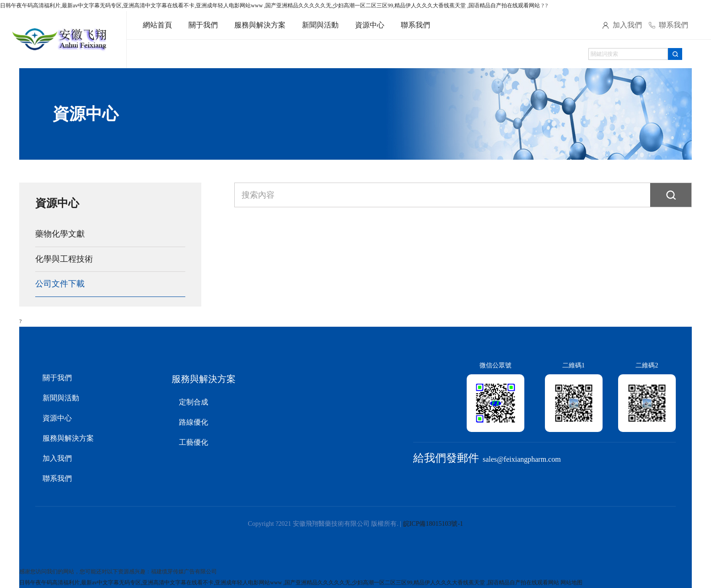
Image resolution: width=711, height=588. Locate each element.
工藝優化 (194, 442)
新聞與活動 (320, 25)
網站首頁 (157, 25)
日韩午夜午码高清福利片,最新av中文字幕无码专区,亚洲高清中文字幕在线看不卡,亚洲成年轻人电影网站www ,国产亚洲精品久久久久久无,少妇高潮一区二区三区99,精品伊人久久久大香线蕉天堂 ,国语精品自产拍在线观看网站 (270, 5)
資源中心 (370, 25)
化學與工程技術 (64, 259)
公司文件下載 (60, 284)
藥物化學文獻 (60, 234)
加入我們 (627, 25)
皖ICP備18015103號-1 (433, 524)
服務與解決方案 (260, 25)
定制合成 (194, 402)
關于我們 (203, 25)
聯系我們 (415, 25)
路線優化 (194, 422)
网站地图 (571, 583)
